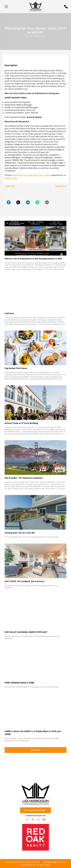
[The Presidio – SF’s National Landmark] (35, 458)
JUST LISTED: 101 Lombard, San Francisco (25, 581)
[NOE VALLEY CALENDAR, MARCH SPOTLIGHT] (35, 612)
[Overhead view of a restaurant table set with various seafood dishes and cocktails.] (35, 348)
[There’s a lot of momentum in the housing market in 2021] (35, 238)
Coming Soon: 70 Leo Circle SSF (20, 533)
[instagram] (33, 820)
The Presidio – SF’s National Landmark (24, 478)
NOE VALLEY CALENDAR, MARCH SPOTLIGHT (26, 632)
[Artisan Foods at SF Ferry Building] (35, 403)
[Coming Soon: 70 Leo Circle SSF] (35, 512)
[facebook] (27, 820)
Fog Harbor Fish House (16, 368)
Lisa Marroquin (11, 178)
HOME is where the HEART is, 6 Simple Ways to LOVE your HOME (33, 733)
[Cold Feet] (35, 293)
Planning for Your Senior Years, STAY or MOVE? (32, 175)
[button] (6, 7)
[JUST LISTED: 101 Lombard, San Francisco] (35, 561)
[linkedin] (38, 820)
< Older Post (10, 186)
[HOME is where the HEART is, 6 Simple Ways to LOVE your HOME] (35, 711)
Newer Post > (61, 186)
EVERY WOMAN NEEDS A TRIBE (19, 683)
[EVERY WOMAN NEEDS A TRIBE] (35, 662)
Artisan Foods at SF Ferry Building (21, 423)
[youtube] (44, 820)
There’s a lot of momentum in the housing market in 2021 (33, 259)
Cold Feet (9, 313)
